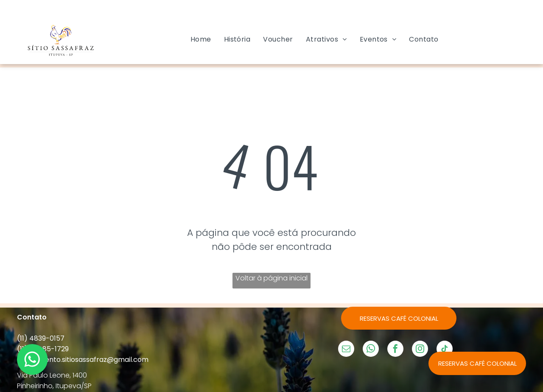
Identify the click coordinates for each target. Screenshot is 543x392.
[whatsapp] (371, 350)
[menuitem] (201, 39)
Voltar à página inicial (271, 278)
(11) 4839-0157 (41, 338)
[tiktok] (445, 350)
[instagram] (420, 350)
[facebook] (395, 350)
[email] (346, 350)
